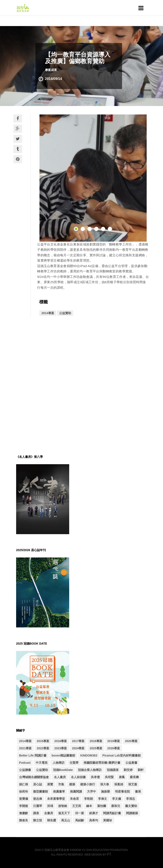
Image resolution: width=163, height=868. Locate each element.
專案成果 (51, 70)
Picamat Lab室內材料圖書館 (121, 755)
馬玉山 (66, 820)
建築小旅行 (88, 784)
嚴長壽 (134, 777)
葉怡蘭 (102, 806)
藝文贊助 (131, 806)
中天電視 (42, 763)
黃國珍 (108, 820)
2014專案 (48, 313)
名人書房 (60, 777)
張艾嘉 (133, 784)
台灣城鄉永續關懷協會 (34, 777)
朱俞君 (74, 799)
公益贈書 (25, 770)
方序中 (91, 791)
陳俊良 (24, 820)
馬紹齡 (80, 820)
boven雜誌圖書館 (63, 755)
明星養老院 (122, 791)
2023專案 (61, 748)
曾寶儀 (24, 799)
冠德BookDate (63, 770)
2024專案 (78, 748)
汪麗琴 (38, 806)
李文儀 (117, 799)
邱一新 (80, 813)
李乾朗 (89, 799)
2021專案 (25, 748)
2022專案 (43, 748)
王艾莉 (77, 806)
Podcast (25, 763)
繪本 (89, 806)
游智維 (63, 806)
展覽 (50, 784)
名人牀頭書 (78, 777)
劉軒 (141, 770)
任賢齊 (74, 763)
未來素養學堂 (56, 799)
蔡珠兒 (116, 806)
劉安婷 (128, 770)
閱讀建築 (132, 813)
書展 (138, 791)
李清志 (131, 799)
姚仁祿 (24, 784)
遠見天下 (64, 813)
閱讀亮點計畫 (112, 813)
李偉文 (103, 799)
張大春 (105, 784)
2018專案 (96, 741)
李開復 (24, 806)
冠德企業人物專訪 (90, 770)
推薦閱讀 (76, 791)
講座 (36, 813)
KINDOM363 (89, 755)
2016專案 (61, 741)
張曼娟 (119, 784)
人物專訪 (59, 763)
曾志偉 (38, 799)
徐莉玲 (24, 791)
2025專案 (96, 748)
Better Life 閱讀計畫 (33, 755)
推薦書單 (59, 791)
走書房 (49, 813)
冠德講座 (113, 770)
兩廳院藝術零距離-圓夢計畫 (102, 763)
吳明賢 (109, 777)
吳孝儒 (95, 777)
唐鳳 (122, 777)
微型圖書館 (41, 791)
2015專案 (43, 741)
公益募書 (131, 763)
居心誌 (38, 784)
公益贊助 (65, 313)
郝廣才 (94, 813)
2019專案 (114, 741)
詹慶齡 (24, 813)
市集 (61, 784)
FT (109, 854)
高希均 (94, 820)
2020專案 (131, 741)
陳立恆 (38, 820)
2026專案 (114, 748)
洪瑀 (50, 806)
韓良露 (52, 820)
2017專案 (78, 741)
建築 (72, 784)
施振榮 (105, 791)
